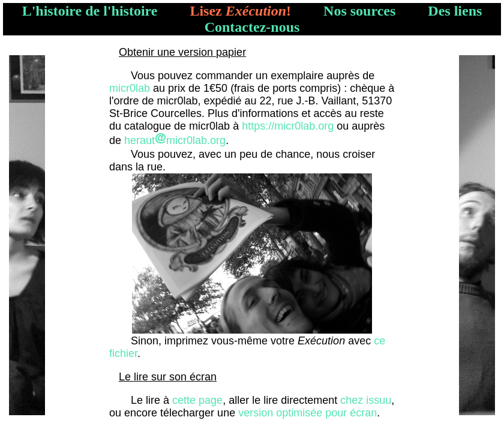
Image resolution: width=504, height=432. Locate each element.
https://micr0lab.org (288, 126)
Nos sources (359, 11)
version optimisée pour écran (307, 413)
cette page (197, 400)
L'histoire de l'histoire (90, 11)
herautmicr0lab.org (175, 140)
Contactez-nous (252, 27)
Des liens (455, 11)
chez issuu (366, 400)
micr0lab (130, 88)
